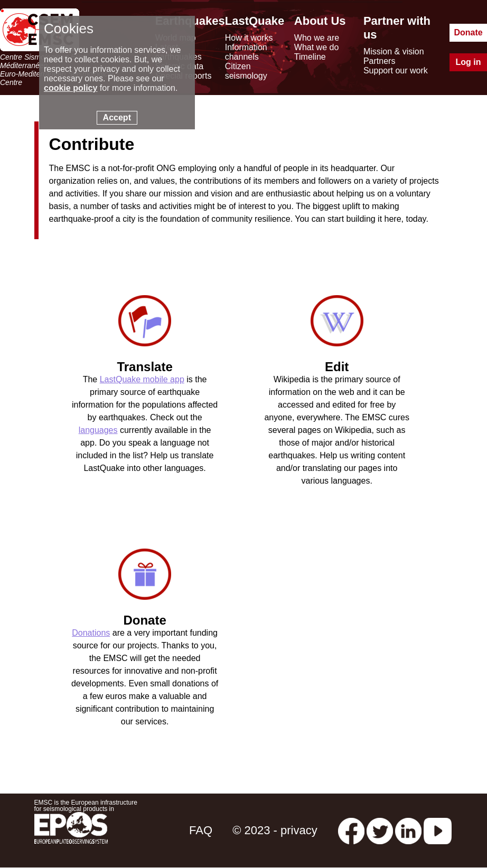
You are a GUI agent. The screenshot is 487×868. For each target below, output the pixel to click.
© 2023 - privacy (275, 830)
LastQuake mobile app (142, 379)
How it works (249, 38)
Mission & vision (394, 51)
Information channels (246, 52)
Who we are (317, 38)
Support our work (396, 70)
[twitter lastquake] (380, 830)
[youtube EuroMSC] (438, 830)
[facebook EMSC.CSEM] (351, 830)
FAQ (201, 830)
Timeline (310, 57)
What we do (316, 47)
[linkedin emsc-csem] (408, 830)
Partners (379, 61)
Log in (469, 62)
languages (98, 430)
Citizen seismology (246, 71)
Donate (468, 32)
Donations (91, 633)
